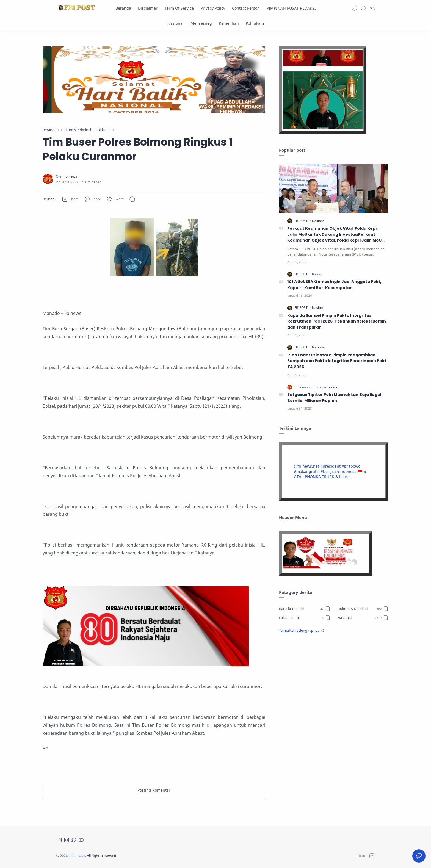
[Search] (363, 8)
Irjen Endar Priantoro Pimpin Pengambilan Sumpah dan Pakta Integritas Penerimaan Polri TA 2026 (337, 361)
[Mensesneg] (201, 23)
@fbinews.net (306, 466)
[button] (355, 8)
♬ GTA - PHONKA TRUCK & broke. (330, 474)
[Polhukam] (255, 23)
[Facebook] (59, 840)
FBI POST (78, 856)
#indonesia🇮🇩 (350, 471)
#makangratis (307, 471)
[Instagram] (67, 840)
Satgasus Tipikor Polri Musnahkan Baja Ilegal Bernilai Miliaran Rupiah (334, 398)
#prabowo (351, 466)
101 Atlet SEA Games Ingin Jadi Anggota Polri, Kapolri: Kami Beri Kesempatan (334, 285)
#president (330, 466)
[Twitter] (74, 840)
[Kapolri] (317, 274)
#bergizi (328, 471)
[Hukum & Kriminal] (363, 609)
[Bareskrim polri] (305, 609)
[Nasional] (176, 23)
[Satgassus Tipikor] (324, 387)
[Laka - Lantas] (305, 618)
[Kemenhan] (229, 23)
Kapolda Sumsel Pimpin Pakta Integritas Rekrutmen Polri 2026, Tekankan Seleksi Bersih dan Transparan (337, 321)
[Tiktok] (81, 840)
